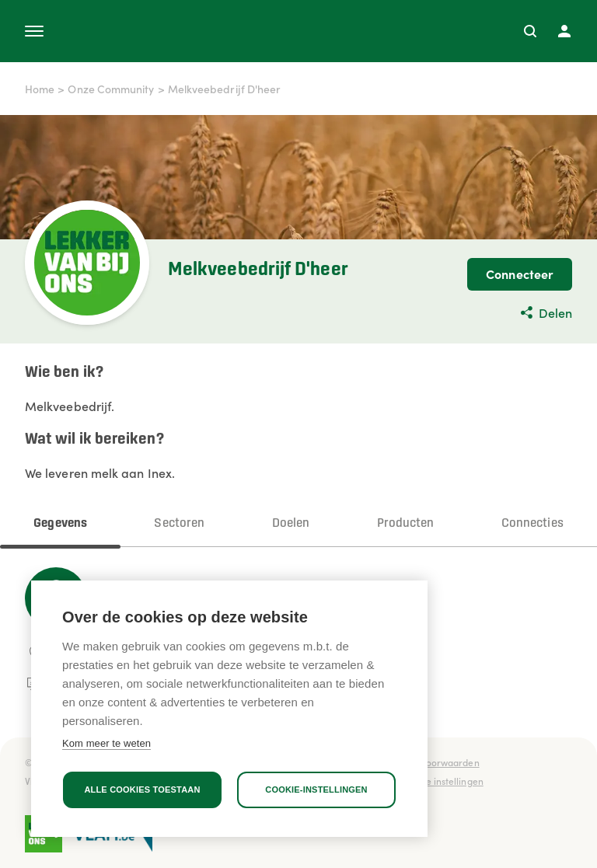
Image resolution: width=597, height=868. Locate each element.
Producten (406, 523)
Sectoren (179, 523)
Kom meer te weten (106, 743)
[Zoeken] (530, 31)
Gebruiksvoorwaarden (431, 762)
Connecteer (520, 274)
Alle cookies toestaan (142, 790)
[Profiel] (564, 31)
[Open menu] (34, 31)
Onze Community (111, 89)
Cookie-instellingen (316, 790)
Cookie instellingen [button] (442, 781)
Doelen (291, 523)
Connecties (532, 523)
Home (40, 89)
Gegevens (60, 523)
